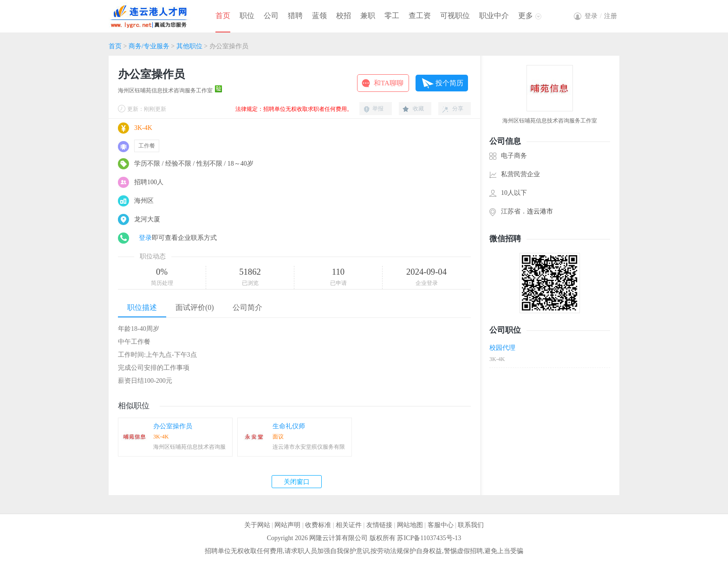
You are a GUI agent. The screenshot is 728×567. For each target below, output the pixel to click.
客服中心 (441, 525)
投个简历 (449, 83)
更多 (526, 16)
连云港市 (540, 211)
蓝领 (319, 16)
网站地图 (410, 525)
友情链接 (379, 525)
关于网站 (257, 525)
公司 (271, 16)
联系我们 (471, 525)
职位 (247, 16)
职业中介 (494, 16)
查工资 (420, 16)
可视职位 (455, 16)
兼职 (368, 16)
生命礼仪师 (289, 426)
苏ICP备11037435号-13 (429, 538)
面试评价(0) (195, 307)
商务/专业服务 (149, 46)
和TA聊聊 (389, 83)
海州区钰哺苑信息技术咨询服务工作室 (165, 90)
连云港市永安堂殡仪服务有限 (309, 447)
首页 (223, 16)
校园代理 (502, 348)
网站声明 (287, 525)
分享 (458, 109)
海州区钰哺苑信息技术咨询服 (189, 447)
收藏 (418, 109)
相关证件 (349, 525)
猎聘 (295, 16)
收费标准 (318, 525)
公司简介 (247, 307)
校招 (344, 16)
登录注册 (601, 16)
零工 (392, 16)
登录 (145, 238)
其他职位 (189, 46)
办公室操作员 (173, 426)
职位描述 (142, 307)
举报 (378, 109)
